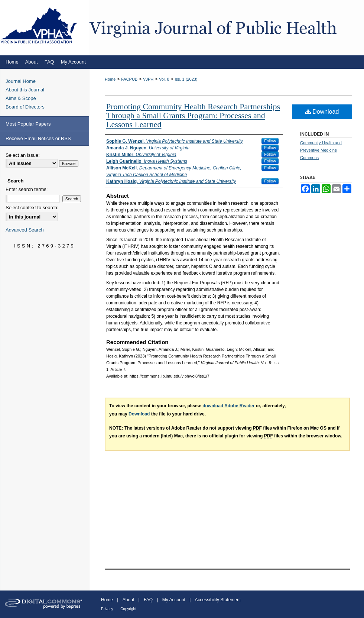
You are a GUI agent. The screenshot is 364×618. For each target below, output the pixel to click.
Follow (270, 141)
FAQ (148, 600)
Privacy (107, 609)
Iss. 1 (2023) (186, 79)
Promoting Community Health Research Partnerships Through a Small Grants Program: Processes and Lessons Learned (193, 115)
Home (110, 79)
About (128, 600)
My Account (174, 600)
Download (322, 112)
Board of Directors (25, 107)
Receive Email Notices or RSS (38, 138)
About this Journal (25, 90)
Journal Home (21, 81)
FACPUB (129, 79)
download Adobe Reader (228, 406)
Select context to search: (32, 208)
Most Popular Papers (28, 124)
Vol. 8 (164, 79)
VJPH (148, 79)
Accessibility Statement (218, 600)
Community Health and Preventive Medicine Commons (321, 150)
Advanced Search (25, 230)
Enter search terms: (27, 189)
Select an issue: (23, 155)
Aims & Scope (21, 98)
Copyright (128, 609)
